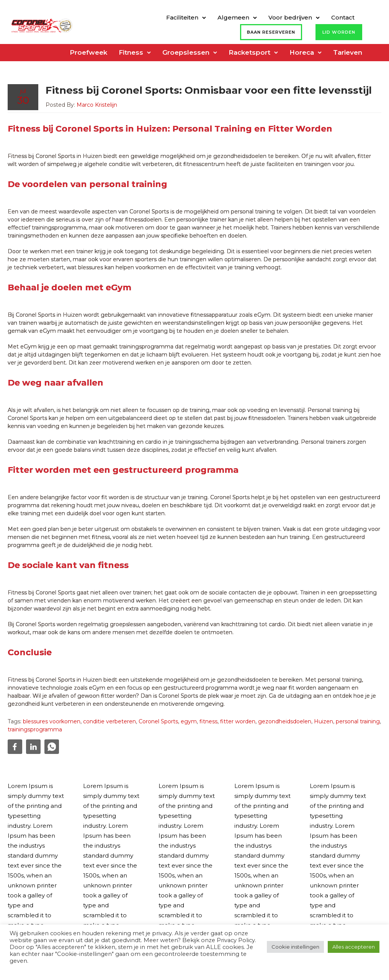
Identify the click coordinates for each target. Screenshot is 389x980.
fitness (208, 721)
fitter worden (238, 721)
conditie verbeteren (110, 721)
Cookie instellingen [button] (295, 947)
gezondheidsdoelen (285, 721)
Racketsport (249, 52)
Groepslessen (186, 52)
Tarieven (348, 52)
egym (189, 721)
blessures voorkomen (52, 721)
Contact (343, 17)
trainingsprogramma (35, 729)
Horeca (302, 52)
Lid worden (339, 32)
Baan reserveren (271, 32)
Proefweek (88, 52)
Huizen (324, 721)
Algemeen (233, 17)
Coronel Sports (158, 721)
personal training (358, 721)
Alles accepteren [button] (354, 947)
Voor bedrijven (290, 17)
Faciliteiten (182, 17)
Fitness (131, 52)
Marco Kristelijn (97, 105)
